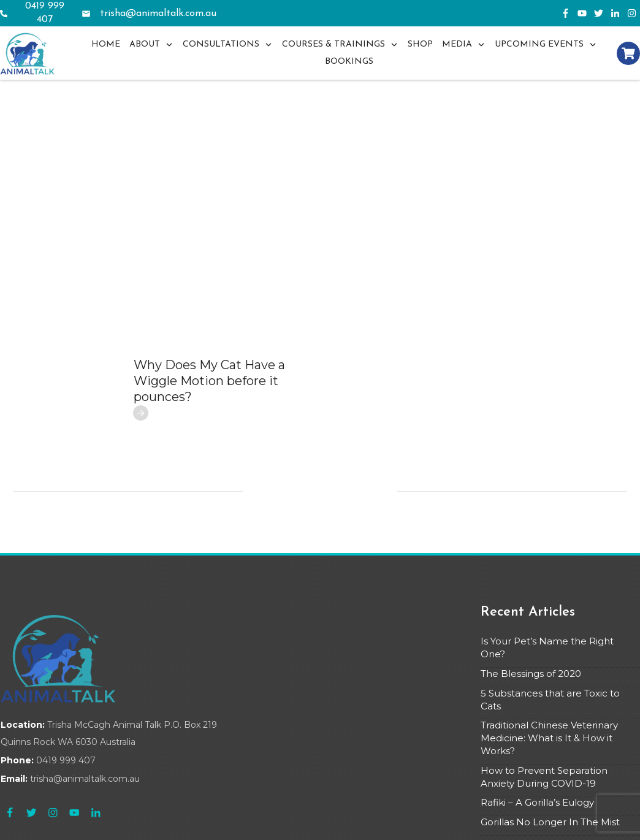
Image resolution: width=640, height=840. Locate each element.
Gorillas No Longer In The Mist (550, 770)
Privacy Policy (399, 823)
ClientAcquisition (336, 823)
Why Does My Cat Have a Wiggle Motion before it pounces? (209, 329)
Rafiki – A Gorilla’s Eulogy (537, 750)
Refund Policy (456, 823)
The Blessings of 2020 (531, 621)
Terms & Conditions (524, 823)
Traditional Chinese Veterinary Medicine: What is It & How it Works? (549, 686)
